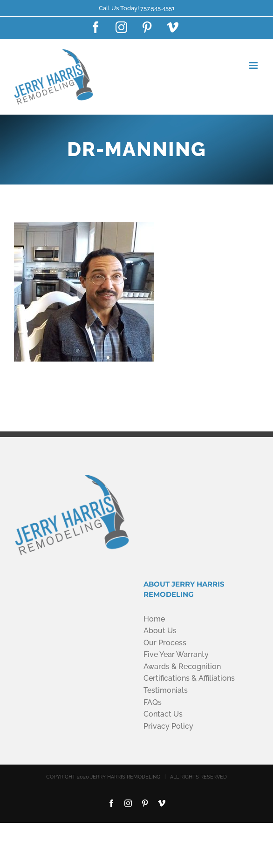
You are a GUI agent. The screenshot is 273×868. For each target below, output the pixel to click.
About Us (160, 631)
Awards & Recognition (182, 666)
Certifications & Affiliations (189, 678)
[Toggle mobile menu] (254, 65)
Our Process (165, 643)
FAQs (153, 702)
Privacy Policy (168, 726)
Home (154, 619)
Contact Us (163, 714)
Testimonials (166, 690)
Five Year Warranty (176, 654)
